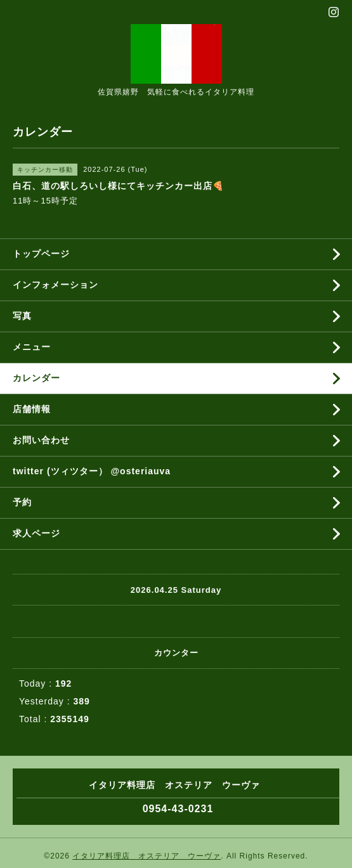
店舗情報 (32, 409)
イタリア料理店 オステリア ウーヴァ (147, 856)
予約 (22, 502)
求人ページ (36, 533)
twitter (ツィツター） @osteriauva (92, 471)
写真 (22, 316)
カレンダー (36, 378)
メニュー (32, 347)
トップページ (41, 254)
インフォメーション (55, 285)
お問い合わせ (41, 440)
